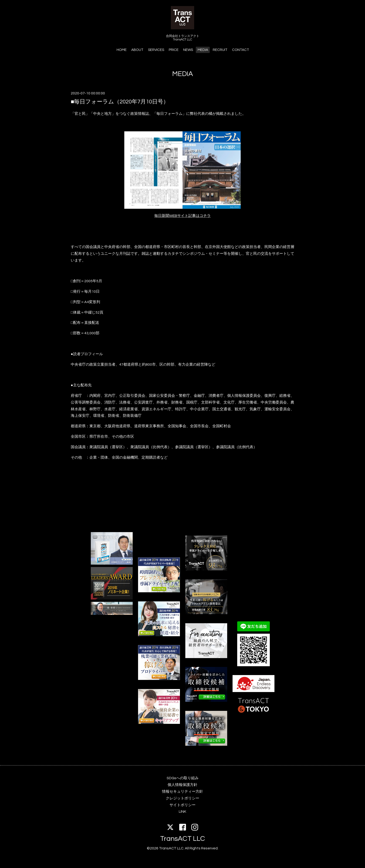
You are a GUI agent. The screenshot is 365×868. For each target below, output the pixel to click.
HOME (122, 50)
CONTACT (241, 50)
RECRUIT (220, 50)
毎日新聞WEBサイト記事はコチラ (182, 216)
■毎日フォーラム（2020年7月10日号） (120, 102)
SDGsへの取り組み (183, 778)
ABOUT (137, 50)
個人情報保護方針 (182, 785)
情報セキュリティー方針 (182, 792)
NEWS (188, 50)
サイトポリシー (182, 805)
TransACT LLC (183, 839)
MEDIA (203, 50)
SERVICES (156, 50)
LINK (182, 812)
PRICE (174, 50)
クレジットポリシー (182, 798)
